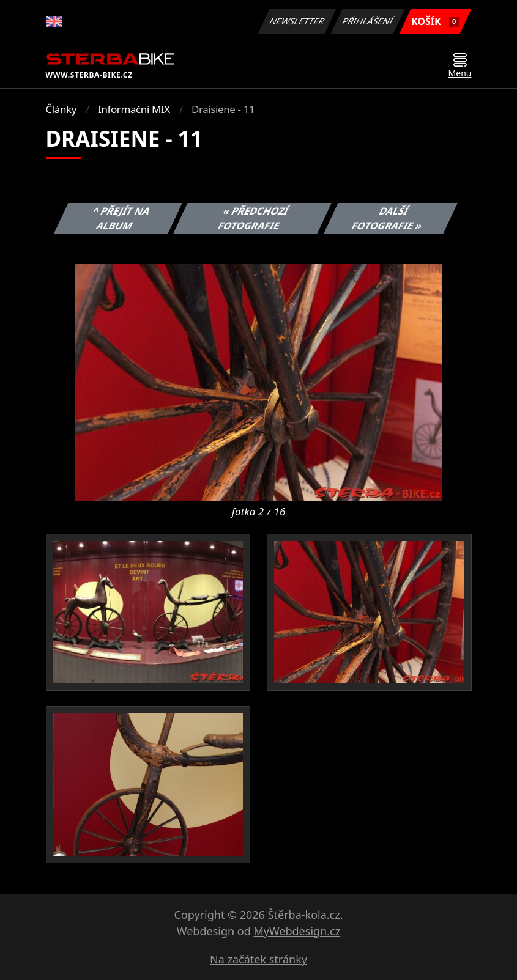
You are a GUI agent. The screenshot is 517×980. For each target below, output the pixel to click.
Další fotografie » (387, 218)
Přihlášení (368, 21)
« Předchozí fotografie (254, 218)
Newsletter (297, 21)
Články (61, 109)
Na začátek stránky (258, 959)
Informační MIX (134, 109)
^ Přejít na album (121, 218)
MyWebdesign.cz (297, 931)
